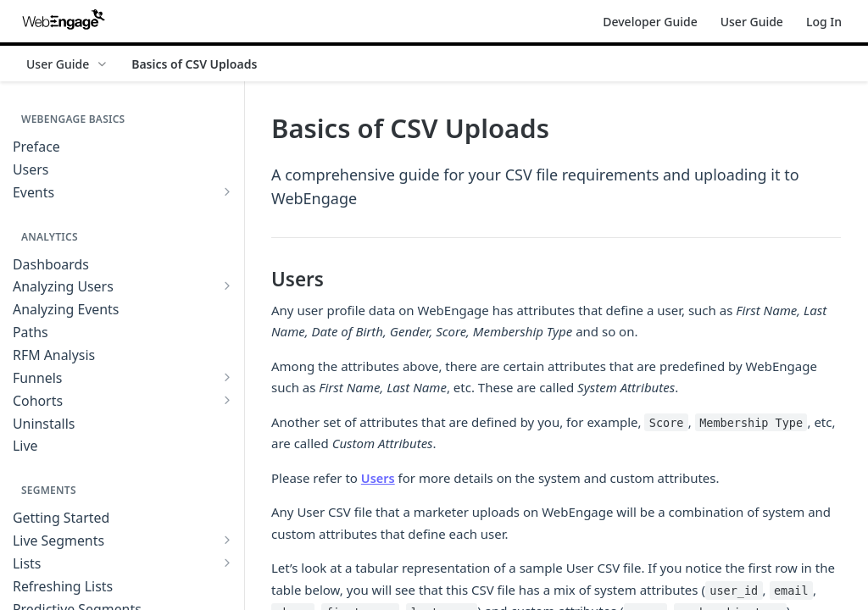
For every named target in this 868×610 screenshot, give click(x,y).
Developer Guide (650, 22)
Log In (824, 22)
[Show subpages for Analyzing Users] (227, 286)
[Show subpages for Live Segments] (227, 540)
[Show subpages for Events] (227, 191)
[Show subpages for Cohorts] (227, 400)
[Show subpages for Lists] (227, 563)
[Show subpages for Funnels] (227, 377)
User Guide (752, 22)
